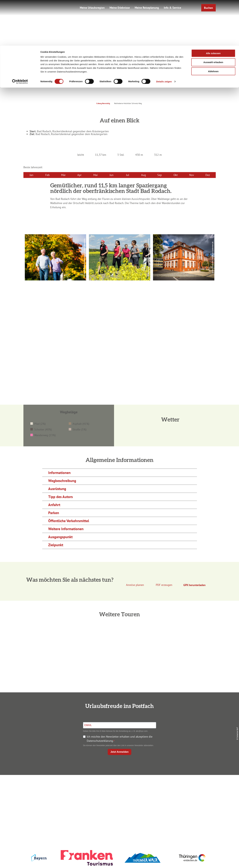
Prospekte (119, 796)
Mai (96, 175)
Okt (176, 175)
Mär (63, 175)
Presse (183, 796)
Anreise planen (119, 785)
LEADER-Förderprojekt (183, 807)
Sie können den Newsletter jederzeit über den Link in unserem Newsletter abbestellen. (118, 745)
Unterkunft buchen (119, 791)
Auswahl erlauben (213, 17)
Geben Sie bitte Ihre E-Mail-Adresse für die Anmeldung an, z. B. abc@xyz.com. (116, 731)
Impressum (183, 785)
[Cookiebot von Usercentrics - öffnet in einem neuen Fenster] (20, 36)
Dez (208, 175)
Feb (47, 175)
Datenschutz (183, 791)
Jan (31, 175)
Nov (192, 175)
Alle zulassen (213, 8)
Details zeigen (164, 36)
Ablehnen (213, 26)
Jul (128, 175)
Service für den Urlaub (183, 802)
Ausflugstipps (119, 802)
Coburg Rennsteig (103, 103)
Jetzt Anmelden (120, 752)
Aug (144, 175)
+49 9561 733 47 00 (58, 804)
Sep (160, 175)
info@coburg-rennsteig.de (59, 808)
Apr (79, 175)
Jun (111, 175)
